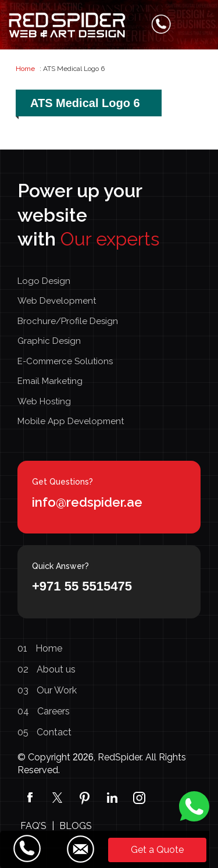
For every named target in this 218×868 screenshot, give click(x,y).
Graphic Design (49, 341)
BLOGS (76, 826)
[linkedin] (112, 797)
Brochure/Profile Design (68, 321)
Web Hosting (44, 401)
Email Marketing (50, 381)
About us (47, 669)
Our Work (47, 690)
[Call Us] (27, 849)
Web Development (57, 301)
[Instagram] (139, 797)
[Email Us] (80, 849)
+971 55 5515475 (82, 586)
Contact (44, 732)
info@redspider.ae (87, 502)
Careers (44, 711)
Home (25, 69)
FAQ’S (33, 826)
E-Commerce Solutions (65, 361)
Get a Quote (157, 850)
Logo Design (44, 281)
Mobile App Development (71, 421)
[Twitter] (57, 797)
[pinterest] (85, 797)
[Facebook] (30, 797)
